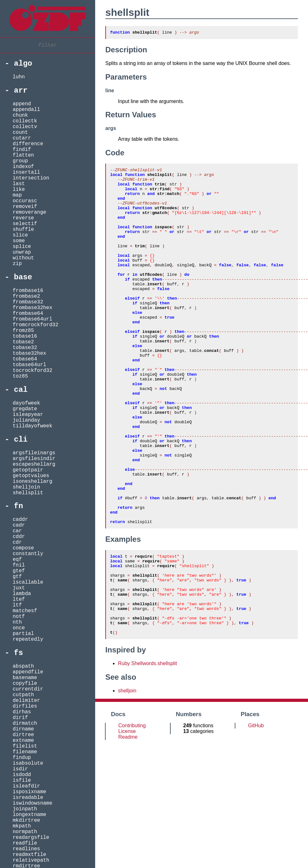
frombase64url (33, 319)
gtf (17, 577)
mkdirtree (26, 820)
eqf (17, 560)
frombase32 (28, 302)
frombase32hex (33, 308)
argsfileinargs (34, 453)
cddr (19, 537)
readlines (26, 849)
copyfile (25, 683)
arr (21, 91)
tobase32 (25, 348)
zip (17, 264)
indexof (23, 167)
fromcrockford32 (36, 325)
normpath (25, 832)
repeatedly (28, 639)
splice (22, 247)
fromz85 (23, 331)
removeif (25, 207)
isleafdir (26, 786)
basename (25, 678)
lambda (22, 594)
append (22, 104)
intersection (31, 178)
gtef (19, 571)
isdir (20, 769)
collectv (25, 127)
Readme (128, 825)
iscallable (28, 582)
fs (19, 653)
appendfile (28, 672)
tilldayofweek (33, 426)
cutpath (23, 695)
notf (19, 617)
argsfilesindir (34, 459)
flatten (23, 155)
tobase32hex (29, 353)
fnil (19, 565)
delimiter (26, 701)
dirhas (22, 712)
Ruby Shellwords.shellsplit (147, 752)
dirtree (23, 735)
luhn (19, 77)
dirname (23, 729)
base (23, 277)
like (19, 190)
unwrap (22, 252)
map (17, 195)
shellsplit (28, 493)
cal (21, 390)
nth (17, 622)
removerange (29, 212)
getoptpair (28, 470)
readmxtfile (29, 855)
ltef (19, 599)
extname (23, 741)
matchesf (25, 611)
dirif (20, 718)
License (127, 820)
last (19, 184)
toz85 (20, 376)
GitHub (256, 814)
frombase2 (26, 296)
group (20, 161)
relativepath (31, 860)
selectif (25, 224)
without (23, 258)
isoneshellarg (33, 482)
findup (22, 758)
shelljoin (26, 487)
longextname (29, 815)
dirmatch (25, 723)
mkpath (22, 826)
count (20, 133)
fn (19, 506)
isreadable (28, 798)
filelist (25, 746)
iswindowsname (33, 803)
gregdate (25, 409)
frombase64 (28, 314)
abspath (23, 666)
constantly (28, 554)
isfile (22, 781)
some (19, 241)
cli (21, 440)
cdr (17, 542)
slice (20, 235)
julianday (26, 420)
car (17, 531)
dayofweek (26, 403)
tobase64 (25, 359)
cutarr (22, 138)
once (19, 628)
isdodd (22, 775)
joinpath (25, 809)
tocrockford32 (33, 371)
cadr (19, 525)
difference (28, 144)
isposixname (29, 792)
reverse (23, 218)
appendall (26, 110)
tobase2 (23, 342)
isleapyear (28, 415)
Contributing (132, 814)
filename (25, 752)
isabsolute (28, 763)
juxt (19, 588)
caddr (20, 520)
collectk (25, 121)
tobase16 (25, 336)
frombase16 (28, 291)
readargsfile (31, 838)
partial (23, 634)
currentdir (28, 689)
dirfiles (25, 706)
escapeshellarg (34, 464)
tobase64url (29, 365)
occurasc (25, 201)
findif (22, 150)
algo (23, 64)
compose (23, 548)
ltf (17, 605)
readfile (25, 843)
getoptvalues (31, 476)
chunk (20, 115)
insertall (26, 172)
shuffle (23, 230)
